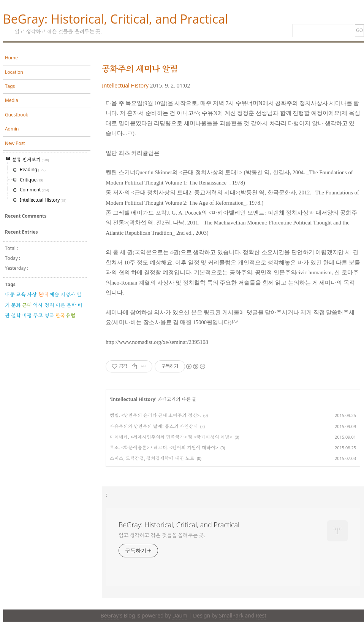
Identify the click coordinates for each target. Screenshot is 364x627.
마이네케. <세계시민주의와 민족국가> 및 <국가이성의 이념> (171, 437)
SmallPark (231, 615)
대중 (10, 294)
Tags (10, 86)
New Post (15, 143)
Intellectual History (125, 85)
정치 (49, 305)
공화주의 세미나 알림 (140, 68)
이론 (60, 305)
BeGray (110, 615)
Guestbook (17, 115)
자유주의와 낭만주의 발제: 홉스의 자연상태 (154, 426)
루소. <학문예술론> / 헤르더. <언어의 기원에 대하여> (164, 448)
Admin (12, 129)
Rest (261, 615)
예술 (54, 294)
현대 (43, 294)
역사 (38, 305)
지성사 (68, 294)
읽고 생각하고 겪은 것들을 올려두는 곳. (162, 535)
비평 (27, 315)
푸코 (38, 315)
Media (12, 100)
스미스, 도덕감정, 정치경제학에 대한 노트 (152, 458)
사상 (32, 294)
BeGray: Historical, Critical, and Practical (116, 19)
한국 (60, 315)
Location (14, 72)
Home (11, 58)
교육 (21, 294)
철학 (16, 315)
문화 (16, 305)
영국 (49, 315)
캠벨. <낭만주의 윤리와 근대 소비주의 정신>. (155, 415)
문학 (71, 305)
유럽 (71, 315)
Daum (180, 615)
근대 (27, 305)
